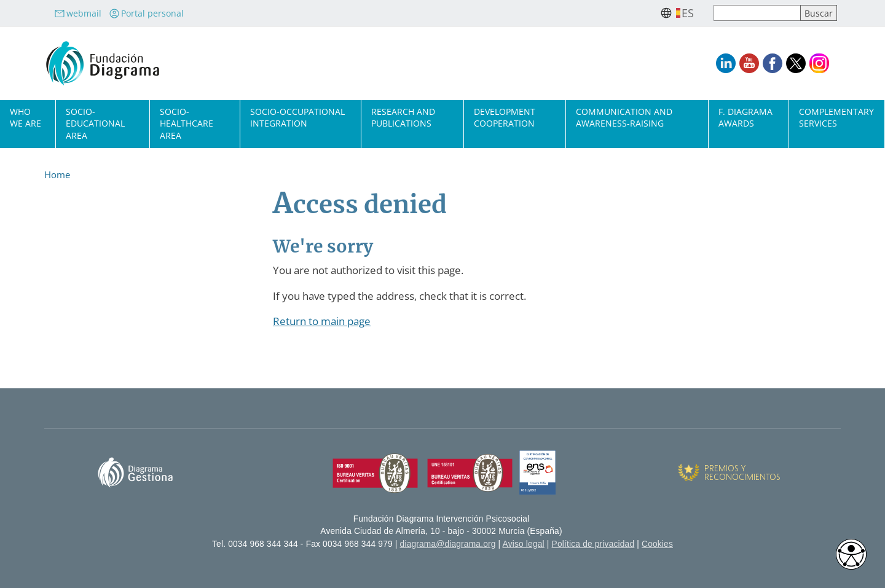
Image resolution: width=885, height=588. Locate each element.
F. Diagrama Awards (745, 117)
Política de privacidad (593, 544)
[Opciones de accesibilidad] (851, 554)
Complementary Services (836, 117)
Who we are (26, 117)
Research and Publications (403, 117)
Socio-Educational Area (95, 123)
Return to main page (322, 321)
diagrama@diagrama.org (448, 544)
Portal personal (146, 13)
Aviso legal (524, 544)
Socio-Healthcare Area (187, 123)
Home (57, 174)
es (688, 13)
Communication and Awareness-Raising (624, 117)
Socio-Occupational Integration (297, 117)
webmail (78, 13)
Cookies (657, 544)
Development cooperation (505, 117)
